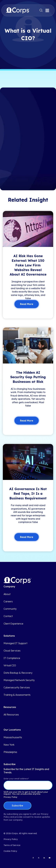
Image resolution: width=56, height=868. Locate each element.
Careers (8, 602)
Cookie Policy (10, 851)
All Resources (11, 715)
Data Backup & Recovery (18, 673)
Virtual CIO (10, 665)
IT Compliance (12, 658)
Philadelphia (10, 752)
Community (10, 609)
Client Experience (13, 624)
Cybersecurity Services (17, 688)
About (7, 594)
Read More (27, 304)
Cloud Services (12, 651)
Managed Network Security (19, 680)
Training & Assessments (17, 695)
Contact (8, 616)
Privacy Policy (10, 797)
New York (9, 745)
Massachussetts (13, 737)
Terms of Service (12, 845)
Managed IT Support (15, 643)
